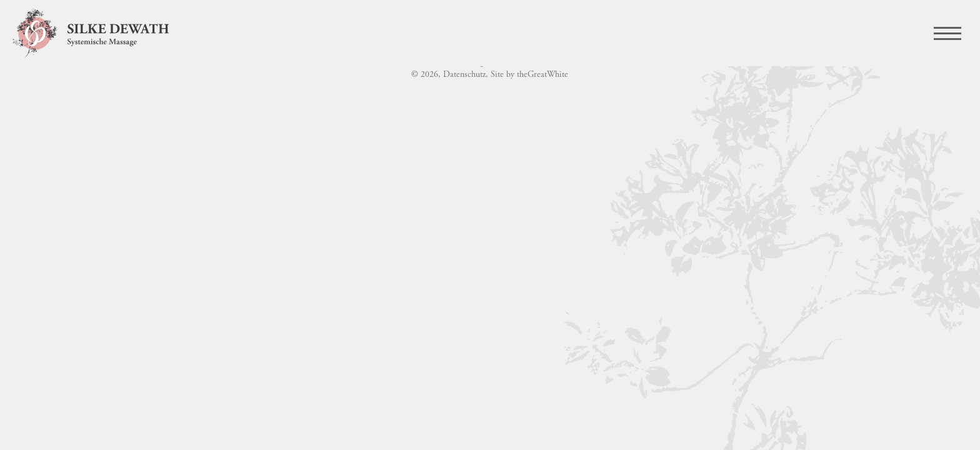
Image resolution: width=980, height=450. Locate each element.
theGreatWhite (542, 75)
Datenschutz (464, 75)
